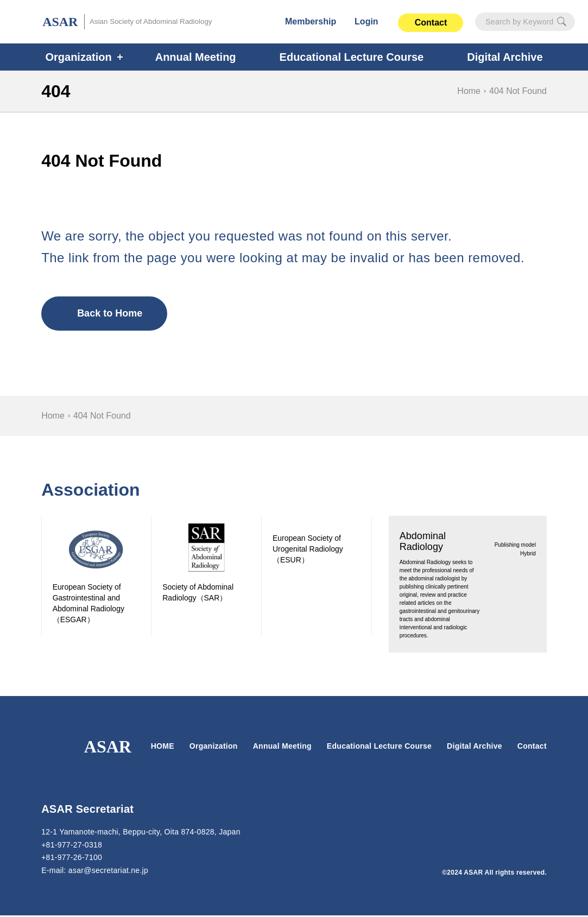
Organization (85, 57)
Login (367, 21)
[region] (294, 416)
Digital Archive (474, 748)
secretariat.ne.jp (112, 872)
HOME (163, 748)
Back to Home (109, 314)
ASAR (129, 22)
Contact (431, 23)
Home (471, 91)
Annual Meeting (199, 57)
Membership (311, 21)
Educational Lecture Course (350, 57)
